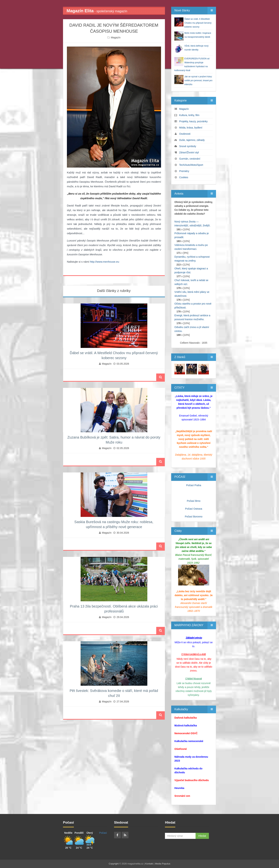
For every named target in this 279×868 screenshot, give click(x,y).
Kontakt (149, 864)
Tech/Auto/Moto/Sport (191, 165)
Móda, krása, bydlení (191, 128)
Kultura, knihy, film (189, 115)
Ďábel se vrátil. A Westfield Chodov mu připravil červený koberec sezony (198, 23)
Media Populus (163, 864)
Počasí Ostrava (194, 509)
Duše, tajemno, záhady (192, 140)
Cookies (184, 177)
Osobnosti (185, 134)
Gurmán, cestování (190, 159)
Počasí (103, 833)
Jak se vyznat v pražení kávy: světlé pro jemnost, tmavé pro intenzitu (198, 80)
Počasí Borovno (194, 517)
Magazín (116, 37)
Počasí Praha (194, 485)
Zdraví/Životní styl (189, 152)
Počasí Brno (194, 501)
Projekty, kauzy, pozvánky (193, 121)
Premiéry (184, 171)
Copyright (114, 864)
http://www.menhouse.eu (104, 262)
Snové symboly (188, 146)
